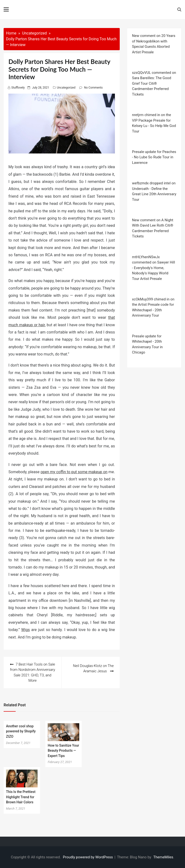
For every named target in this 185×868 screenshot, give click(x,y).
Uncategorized (66, 88)
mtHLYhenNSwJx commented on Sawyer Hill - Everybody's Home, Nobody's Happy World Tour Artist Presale (153, 268)
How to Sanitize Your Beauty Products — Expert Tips (63, 751)
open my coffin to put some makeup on (74, 472)
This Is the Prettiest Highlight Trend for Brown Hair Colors (21, 797)
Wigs (25, 630)
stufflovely (18, 88)
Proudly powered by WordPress (88, 857)
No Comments (93, 88)
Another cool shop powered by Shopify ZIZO (21, 731)
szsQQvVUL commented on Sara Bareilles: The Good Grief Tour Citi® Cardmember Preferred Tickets (154, 83)
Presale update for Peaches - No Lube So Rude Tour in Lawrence (154, 157)
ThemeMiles (163, 857)
